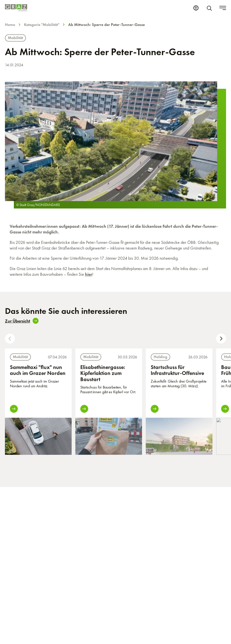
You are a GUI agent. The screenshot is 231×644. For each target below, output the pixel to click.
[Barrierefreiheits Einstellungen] (196, 8)
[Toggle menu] (223, 8)
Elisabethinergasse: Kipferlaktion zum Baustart (103, 373)
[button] (10, 339)
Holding (160, 357)
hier (89, 274)
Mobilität (15, 38)
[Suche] (210, 8)
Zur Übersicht (22, 321)
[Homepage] (16, 8)
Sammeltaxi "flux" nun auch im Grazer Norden (38, 370)
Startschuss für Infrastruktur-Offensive (177, 370)
